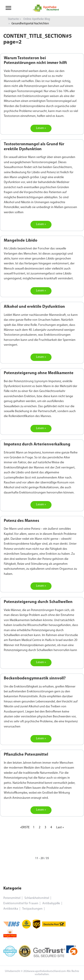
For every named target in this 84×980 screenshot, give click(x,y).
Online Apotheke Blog (37, 19)
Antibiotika (11, 909)
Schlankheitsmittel (37, 898)
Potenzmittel (12, 898)
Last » (60, 827)
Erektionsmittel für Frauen (21, 903)
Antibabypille (51, 903)
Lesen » (41, 128)
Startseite (13, 19)
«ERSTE (25, 827)
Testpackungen (32, 909)
